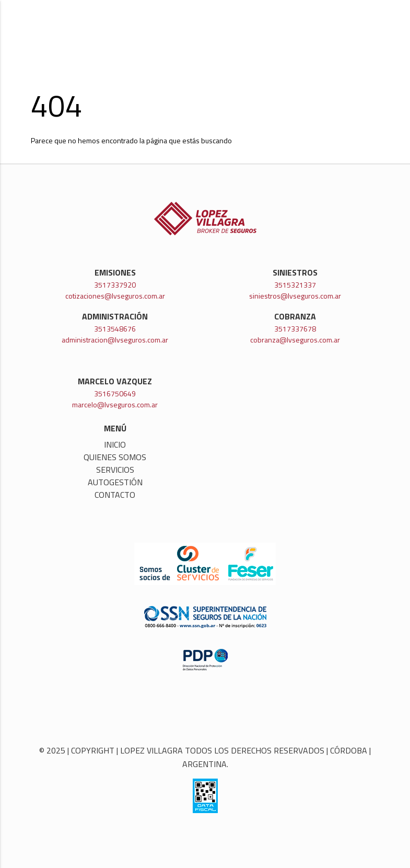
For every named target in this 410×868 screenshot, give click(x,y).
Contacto (115, 495)
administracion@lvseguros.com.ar (115, 340)
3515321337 (295, 285)
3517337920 (115, 285)
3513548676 (115, 329)
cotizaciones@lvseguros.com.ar (115, 296)
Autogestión (115, 482)
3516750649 (115, 393)
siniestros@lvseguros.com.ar (295, 296)
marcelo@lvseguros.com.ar (115, 404)
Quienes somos (115, 457)
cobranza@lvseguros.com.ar (295, 340)
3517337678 (295, 329)
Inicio (115, 444)
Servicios (115, 470)
